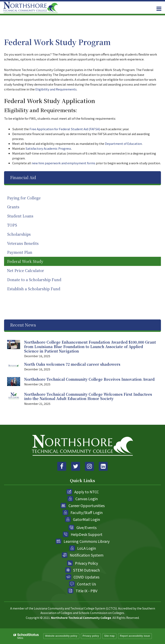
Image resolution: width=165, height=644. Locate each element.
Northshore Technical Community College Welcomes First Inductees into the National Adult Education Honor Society (88, 396)
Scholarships (19, 234)
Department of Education (123, 144)
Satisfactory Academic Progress (48, 148)
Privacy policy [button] (91, 636)
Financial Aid (23, 177)
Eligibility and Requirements (56, 89)
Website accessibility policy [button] (61, 636)
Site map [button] (109, 636)
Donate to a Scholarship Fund (34, 280)
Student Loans (20, 216)
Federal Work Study (25, 261)
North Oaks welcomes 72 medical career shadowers (72, 364)
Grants (13, 207)
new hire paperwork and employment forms (64, 163)
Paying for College (24, 198)
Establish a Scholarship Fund (34, 289)
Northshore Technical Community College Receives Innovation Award (89, 379)
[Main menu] (159, 9)
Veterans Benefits (23, 243)
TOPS (12, 225)
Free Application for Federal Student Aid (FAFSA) (64, 129)
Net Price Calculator (33, 271)
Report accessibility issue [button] (135, 636)
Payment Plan (20, 252)
